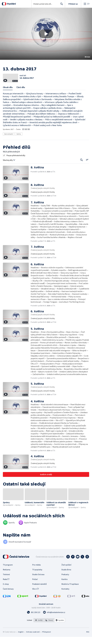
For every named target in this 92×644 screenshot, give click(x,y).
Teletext (6, 581)
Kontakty (65, 596)
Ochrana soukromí (33, 639)
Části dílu (21, 94)
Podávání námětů (39, 591)
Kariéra (64, 586)
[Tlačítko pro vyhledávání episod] (82, 167)
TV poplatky (37, 577)
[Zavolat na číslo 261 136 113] (34, 619)
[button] (46, 34)
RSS (88, 639)
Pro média (36, 572)
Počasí (35, 586)
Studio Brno (66, 577)
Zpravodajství (9, 141)
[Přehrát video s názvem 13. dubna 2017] (46, 34)
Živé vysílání (66, 572)
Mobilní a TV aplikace (70, 591)
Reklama (7, 577)
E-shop (6, 591)
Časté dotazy (8, 596)
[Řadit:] (87, 167)
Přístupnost (46, 639)
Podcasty (65, 581)
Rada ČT (6, 586)
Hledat (61, 5)
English (21, 639)
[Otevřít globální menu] (86, 4)
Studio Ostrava (38, 581)
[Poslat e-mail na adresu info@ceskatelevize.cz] (54, 619)
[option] (39, 627)
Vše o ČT (36, 596)
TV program (8, 572)
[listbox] (49, 627)
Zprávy (19, 141)
